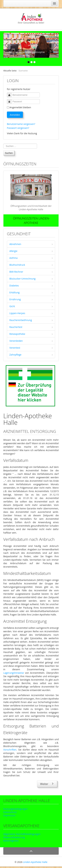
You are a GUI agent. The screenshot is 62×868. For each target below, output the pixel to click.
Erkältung (14, 292)
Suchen (9, 153)
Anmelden (15, 115)
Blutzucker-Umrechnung (22, 279)
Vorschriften (10, 750)
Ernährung (15, 299)
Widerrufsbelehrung (14, 837)
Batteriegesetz (11, 841)
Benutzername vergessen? (21, 124)
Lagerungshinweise (14, 673)
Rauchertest (16, 327)
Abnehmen (15, 244)
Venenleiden (16, 341)
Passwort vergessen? (18, 128)
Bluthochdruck (17, 265)
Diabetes (14, 286)
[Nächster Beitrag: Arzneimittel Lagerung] (47, 784)
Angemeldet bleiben (20, 107)
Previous (8, 45)
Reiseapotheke (17, 334)
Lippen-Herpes (17, 313)
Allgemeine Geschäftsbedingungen (22, 834)
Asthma (13, 258)
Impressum (9, 815)
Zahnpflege (15, 355)
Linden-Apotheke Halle (35, 862)
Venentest (15, 348)
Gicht (12, 306)
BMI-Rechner (16, 272)
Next (54, 45)
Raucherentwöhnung (21, 320)
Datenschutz (10, 812)
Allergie (13, 251)
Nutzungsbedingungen (15, 809)
